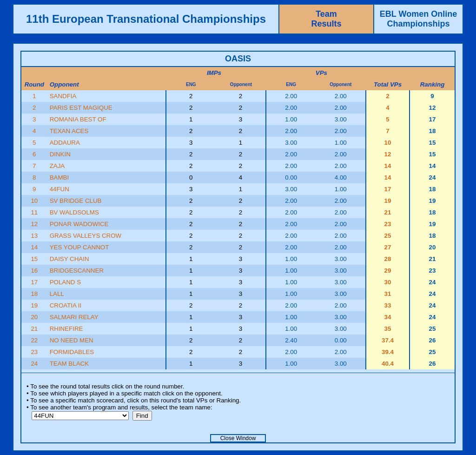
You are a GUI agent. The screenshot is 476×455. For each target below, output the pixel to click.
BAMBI (59, 177)
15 (34, 259)
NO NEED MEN (72, 340)
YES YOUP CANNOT (79, 247)
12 (34, 224)
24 (34, 364)
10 (34, 201)
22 (34, 340)
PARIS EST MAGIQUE (81, 108)
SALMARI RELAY (74, 317)
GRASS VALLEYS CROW (86, 236)
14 (34, 247)
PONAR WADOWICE (79, 224)
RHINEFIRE (66, 329)
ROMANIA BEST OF (78, 119)
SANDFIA (63, 96)
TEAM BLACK (69, 364)
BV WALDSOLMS (74, 212)
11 (34, 212)
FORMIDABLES (72, 352)
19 (34, 305)
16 (34, 271)
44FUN (59, 189)
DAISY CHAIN (69, 259)
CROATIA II (66, 305)
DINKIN (60, 154)
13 (34, 236)
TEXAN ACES (69, 131)
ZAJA (57, 166)
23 (34, 352)
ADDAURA (65, 143)
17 (34, 282)
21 (34, 329)
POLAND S (65, 282)
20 (34, 317)
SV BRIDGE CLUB (76, 201)
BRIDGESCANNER (77, 271)
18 (34, 294)
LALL (57, 294)
